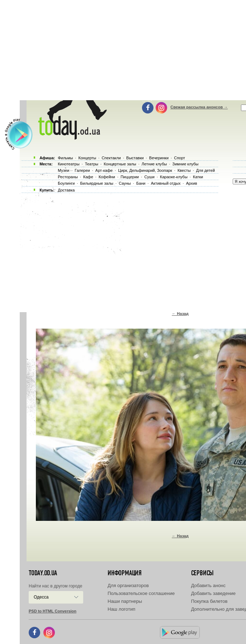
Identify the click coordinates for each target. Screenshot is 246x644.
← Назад (180, 314)
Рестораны (68, 177)
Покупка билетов (209, 601)
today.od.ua (43, 573)
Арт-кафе (104, 170)
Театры (92, 164)
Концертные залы (120, 164)
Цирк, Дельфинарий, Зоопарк (145, 170)
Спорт (179, 158)
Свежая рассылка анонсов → (199, 107)
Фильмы (65, 158)
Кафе (88, 177)
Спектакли (111, 158)
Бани (141, 183)
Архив (192, 183)
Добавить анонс (208, 585)
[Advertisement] (133, 251)
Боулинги (66, 183)
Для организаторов (128, 585)
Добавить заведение (213, 593)
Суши (149, 177)
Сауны (125, 183)
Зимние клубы (186, 164)
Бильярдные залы (97, 183)
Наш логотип (121, 609)
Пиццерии (130, 177)
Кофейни (107, 177)
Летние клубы (154, 164)
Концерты (87, 158)
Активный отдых (166, 183)
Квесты (184, 170)
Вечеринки (159, 158)
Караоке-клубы (174, 177)
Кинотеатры (68, 164)
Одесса (41, 597)
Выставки (135, 158)
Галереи (82, 170)
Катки (198, 177)
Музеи (63, 170)
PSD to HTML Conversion (53, 611)
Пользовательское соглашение (141, 593)
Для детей (205, 170)
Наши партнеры (125, 601)
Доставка (66, 190)
